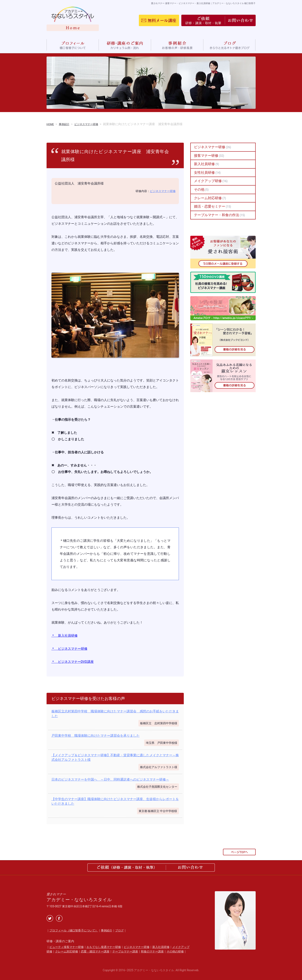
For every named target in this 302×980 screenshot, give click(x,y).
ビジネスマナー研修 (163, 191)
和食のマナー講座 (152, 951)
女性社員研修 (204, 172)
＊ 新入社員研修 (65, 636)
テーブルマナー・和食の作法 (217, 215)
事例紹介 (107, 930)
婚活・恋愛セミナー (210, 206)
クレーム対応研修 (208, 198)
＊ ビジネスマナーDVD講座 (73, 662)
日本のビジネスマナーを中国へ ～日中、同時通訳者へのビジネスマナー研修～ (110, 779)
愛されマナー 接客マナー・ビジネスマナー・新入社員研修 (194, 3)
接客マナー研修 (206, 156)
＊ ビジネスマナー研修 (69, 649)
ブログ (119, 930)
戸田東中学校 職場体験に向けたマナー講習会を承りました (96, 735)
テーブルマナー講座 (125, 951)
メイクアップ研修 (208, 181)
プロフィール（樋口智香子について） (74, 930)
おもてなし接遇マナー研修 (104, 947)
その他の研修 (175, 951)
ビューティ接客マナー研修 (67, 947)
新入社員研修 (204, 164)
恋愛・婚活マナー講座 (95, 951)
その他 (199, 189)
